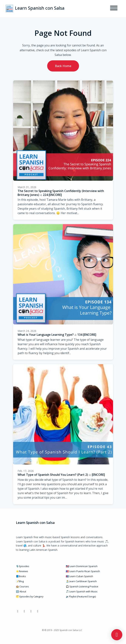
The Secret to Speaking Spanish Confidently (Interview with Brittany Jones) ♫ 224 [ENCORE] (61, 193)
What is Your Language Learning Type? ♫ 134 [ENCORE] (57, 335)
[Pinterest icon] (38, 611)
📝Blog (20, 581)
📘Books (21, 576)
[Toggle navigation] (114, 9)
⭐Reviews (22, 571)
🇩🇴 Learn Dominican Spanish (82, 566)
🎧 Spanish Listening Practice (82, 586)
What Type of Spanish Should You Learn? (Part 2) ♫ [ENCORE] (61, 475)
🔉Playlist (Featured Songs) (81, 596)
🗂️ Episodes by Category (30, 596)
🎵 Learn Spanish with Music (82, 591)
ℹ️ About (21, 591)
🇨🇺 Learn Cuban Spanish (79, 576)
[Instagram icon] (24, 611)
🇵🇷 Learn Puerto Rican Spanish (83, 571)
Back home (63, 66)
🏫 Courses (22, 586)
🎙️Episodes (23, 566)
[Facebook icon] (18, 611)
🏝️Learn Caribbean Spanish (81, 581)
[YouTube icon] (31, 611)
